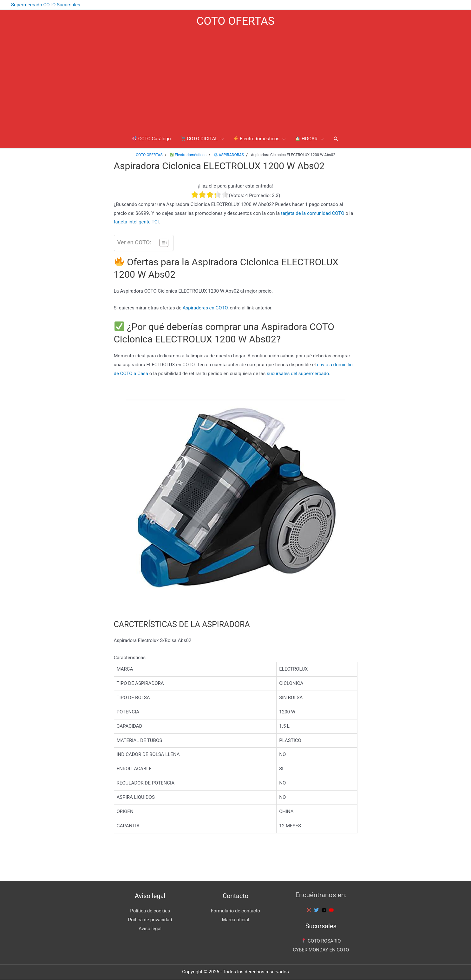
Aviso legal (150, 929)
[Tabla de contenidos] (164, 243)
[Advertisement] (236, 80)
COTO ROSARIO (321, 941)
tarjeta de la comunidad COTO (313, 214)
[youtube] (332, 910)
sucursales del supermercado (298, 374)
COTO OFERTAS (235, 21)
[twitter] (317, 910)
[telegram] (325, 910)
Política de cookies (150, 911)
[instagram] (310, 910)
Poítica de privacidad (150, 920)
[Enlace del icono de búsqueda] (336, 139)
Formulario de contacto (235, 911)
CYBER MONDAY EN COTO (321, 950)
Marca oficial (235, 920)
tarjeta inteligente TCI (136, 222)
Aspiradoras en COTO (205, 308)
